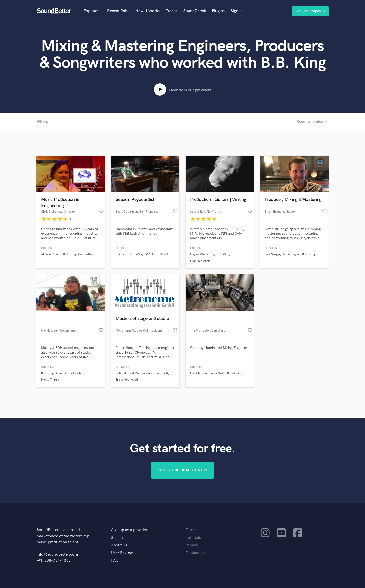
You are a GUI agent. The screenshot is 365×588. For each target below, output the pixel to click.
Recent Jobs (118, 11)
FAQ (115, 561)
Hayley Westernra (202, 255)
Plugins (218, 11)
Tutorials (193, 538)
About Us (119, 545)
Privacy (192, 545)
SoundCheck (195, 11)
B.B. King (69, 255)
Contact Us (195, 553)
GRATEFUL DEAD (156, 255)
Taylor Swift (217, 373)
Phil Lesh (122, 255)
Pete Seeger (272, 255)
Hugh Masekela (200, 261)
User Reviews (123, 553)
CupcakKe (85, 255)
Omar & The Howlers (70, 373)
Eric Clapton (198, 373)
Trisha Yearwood (127, 380)
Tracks (171, 11)
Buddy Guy (235, 373)
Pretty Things (50, 380)
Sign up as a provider (129, 530)
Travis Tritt (161, 373)
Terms (191, 530)
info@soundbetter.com (57, 554)
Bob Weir (136, 255)
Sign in (237, 11)
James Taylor (291, 255)
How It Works (148, 11)
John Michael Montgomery (134, 373)
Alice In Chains (51, 255)
